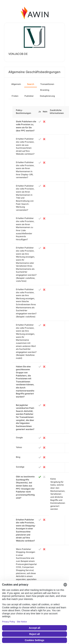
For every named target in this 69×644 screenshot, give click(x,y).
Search (31, 84)
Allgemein (16, 84)
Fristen (15, 96)
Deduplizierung (47, 96)
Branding (45, 90)
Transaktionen (47, 84)
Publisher (29, 96)
